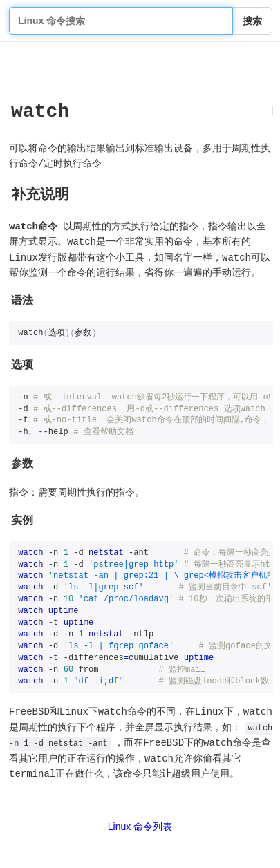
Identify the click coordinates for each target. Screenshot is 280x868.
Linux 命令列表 (140, 827)
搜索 (252, 21)
